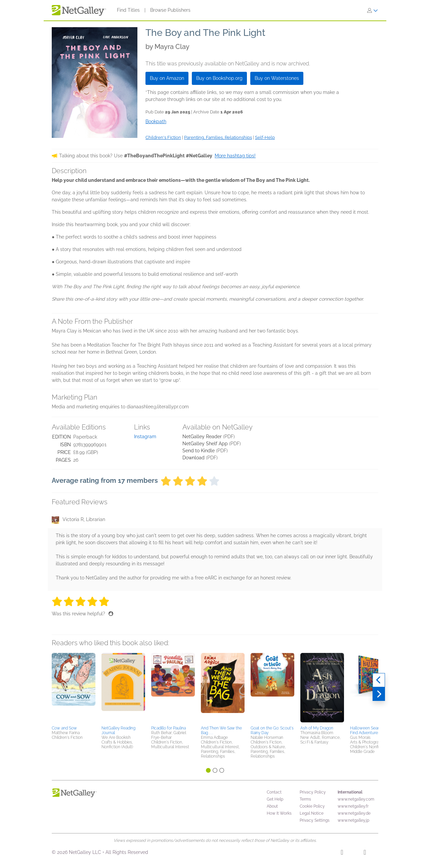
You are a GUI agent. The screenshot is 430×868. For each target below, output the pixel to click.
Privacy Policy (313, 792)
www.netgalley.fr (353, 806)
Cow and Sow (64, 728)
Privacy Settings (315, 820)
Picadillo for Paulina (168, 728)
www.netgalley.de (354, 813)
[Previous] (379, 680)
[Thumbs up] (111, 614)
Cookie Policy (312, 806)
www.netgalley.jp (353, 820)
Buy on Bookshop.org (219, 78)
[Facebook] (342, 853)
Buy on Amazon (167, 78)
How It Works (279, 813)
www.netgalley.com (356, 799)
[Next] (379, 694)
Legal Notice (312, 813)
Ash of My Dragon (317, 728)
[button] (74, 688)
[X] (365, 853)
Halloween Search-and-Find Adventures (372, 730)
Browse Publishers (170, 10)
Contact (274, 792)
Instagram (145, 437)
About (272, 806)
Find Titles (128, 10)
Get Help (275, 799)
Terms (305, 799)
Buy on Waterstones (277, 78)
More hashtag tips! (235, 156)
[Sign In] (373, 10)
